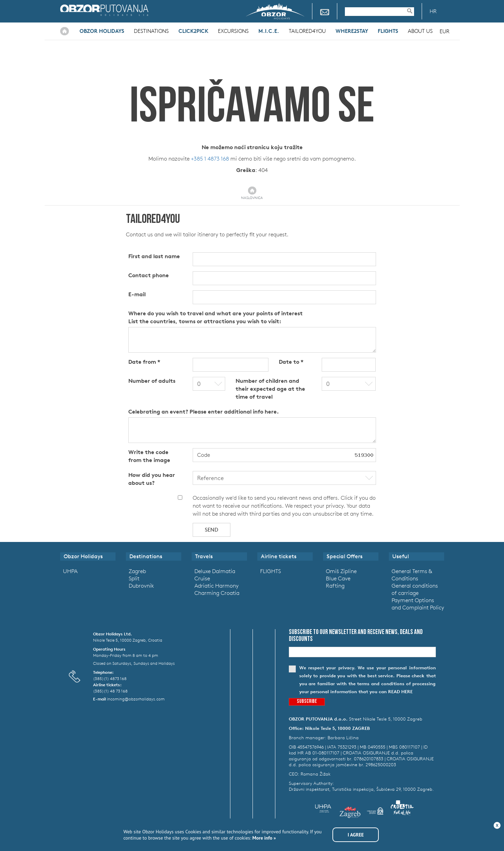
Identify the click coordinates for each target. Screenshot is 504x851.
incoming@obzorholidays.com (136, 699)
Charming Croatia (217, 593)
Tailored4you (307, 31)
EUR (445, 31)
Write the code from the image (149, 456)
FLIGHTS (271, 571)
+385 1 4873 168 (210, 159)
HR (433, 11)
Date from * (144, 362)
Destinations (151, 31)
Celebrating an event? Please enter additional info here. (204, 411)
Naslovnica (252, 198)
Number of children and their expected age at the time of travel (270, 389)
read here (400, 692)
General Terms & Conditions (412, 575)
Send (212, 530)
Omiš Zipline (341, 571)
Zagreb (137, 571)
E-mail (137, 294)
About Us (420, 31)
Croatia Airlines (187, 10)
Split (134, 578)
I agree (356, 835)
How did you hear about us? (152, 479)
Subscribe (307, 702)
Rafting (335, 586)
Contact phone (149, 275)
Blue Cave (338, 578)
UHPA (70, 571)
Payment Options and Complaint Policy (418, 604)
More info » (264, 838)
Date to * (291, 362)
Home (65, 31)
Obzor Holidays (104, 10)
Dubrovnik (141, 586)
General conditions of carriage (415, 589)
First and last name (154, 256)
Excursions (233, 31)
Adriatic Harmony (217, 586)
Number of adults (152, 381)
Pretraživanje (413, 11)
